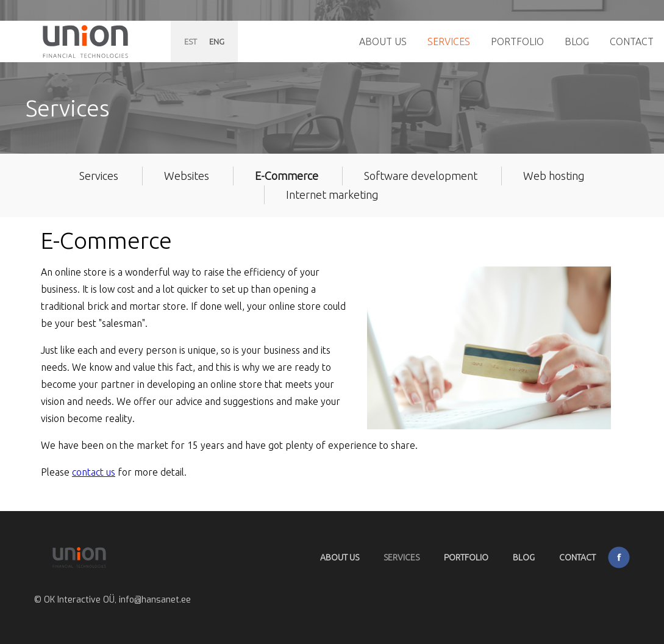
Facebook (619, 557)
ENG (217, 41)
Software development (421, 176)
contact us (94, 472)
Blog (577, 41)
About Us (383, 41)
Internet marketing (332, 195)
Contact (632, 41)
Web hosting (554, 176)
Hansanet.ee (85, 41)
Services (449, 41)
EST (191, 41)
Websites (187, 176)
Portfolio (517, 41)
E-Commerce (287, 176)
